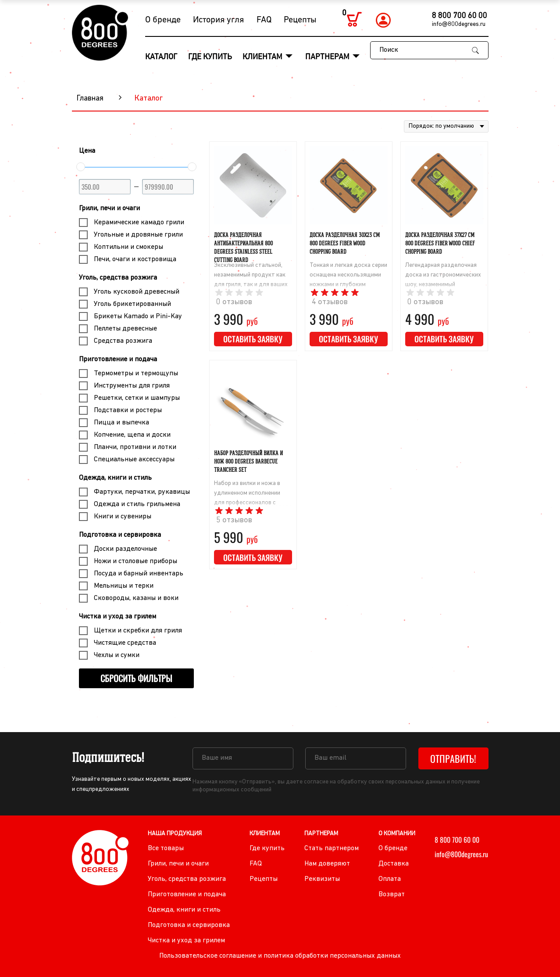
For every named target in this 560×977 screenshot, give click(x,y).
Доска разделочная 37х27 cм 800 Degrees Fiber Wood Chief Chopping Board (440, 243)
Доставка (394, 864)
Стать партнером (332, 848)
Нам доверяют (327, 864)
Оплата (390, 879)
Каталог (161, 57)
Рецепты (300, 20)
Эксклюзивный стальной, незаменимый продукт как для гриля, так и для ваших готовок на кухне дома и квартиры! (251, 285)
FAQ (264, 20)
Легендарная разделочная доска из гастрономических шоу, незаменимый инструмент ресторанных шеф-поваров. (443, 285)
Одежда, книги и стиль (115, 478)
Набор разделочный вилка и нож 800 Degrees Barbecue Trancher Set (248, 462)
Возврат (392, 894)
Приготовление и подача (118, 359)
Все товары (166, 848)
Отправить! (453, 758)
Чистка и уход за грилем (118, 617)
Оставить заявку (253, 339)
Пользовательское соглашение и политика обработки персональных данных (280, 956)
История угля (218, 20)
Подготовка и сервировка (120, 535)
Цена (87, 151)
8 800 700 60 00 (460, 16)
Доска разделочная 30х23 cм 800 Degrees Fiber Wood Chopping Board (345, 243)
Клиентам (263, 57)
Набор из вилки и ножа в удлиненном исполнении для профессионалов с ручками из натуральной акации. (247, 503)
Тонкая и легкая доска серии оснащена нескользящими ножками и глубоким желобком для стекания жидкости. (348, 285)
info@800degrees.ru (459, 24)
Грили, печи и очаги (109, 208)
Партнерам (328, 57)
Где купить (210, 57)
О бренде (163, 20)
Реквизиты (322, 879)
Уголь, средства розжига (118, 278)
